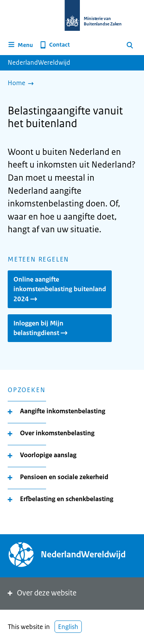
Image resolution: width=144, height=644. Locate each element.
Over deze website (41, 593)
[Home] (23, 84)
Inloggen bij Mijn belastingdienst (41, 328)
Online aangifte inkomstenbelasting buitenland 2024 (60, 289)
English (68, 627)
